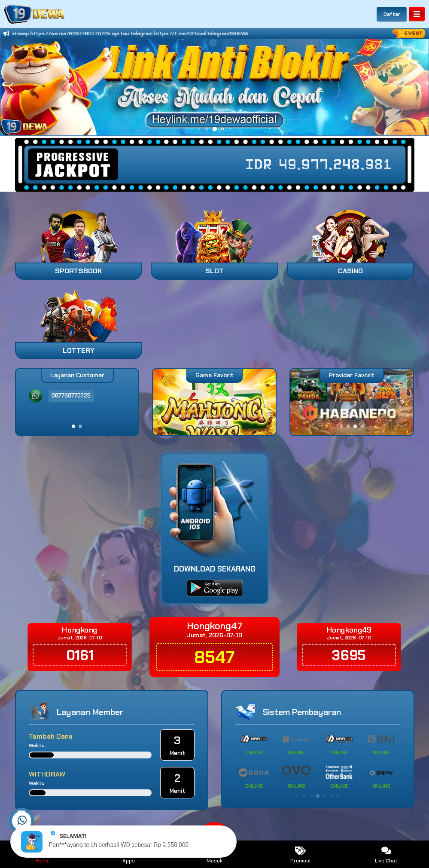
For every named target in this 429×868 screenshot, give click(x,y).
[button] (418, 87)
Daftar (392, 14)
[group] (352, 402)
